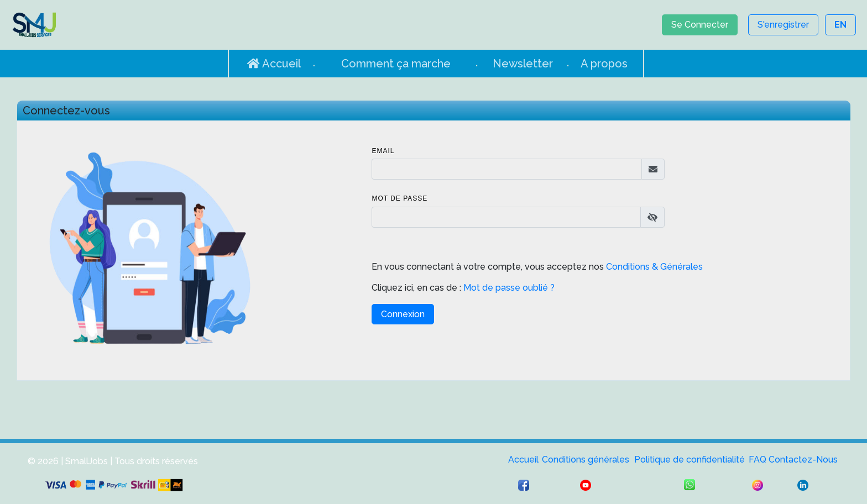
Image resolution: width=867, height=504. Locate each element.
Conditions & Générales (654, 267)
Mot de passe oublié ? (508, 288)
